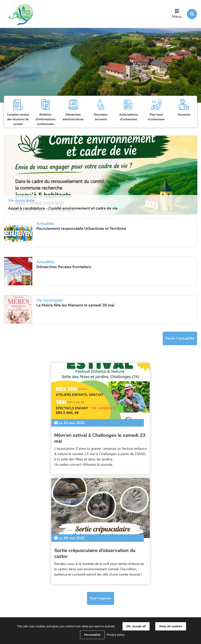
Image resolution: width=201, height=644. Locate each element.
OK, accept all (136, 626)
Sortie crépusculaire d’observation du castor (146, 435)
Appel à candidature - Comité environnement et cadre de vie (63, 208)
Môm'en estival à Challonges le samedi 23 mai (51, 435)
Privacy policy (116, 635)
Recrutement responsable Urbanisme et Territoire (81, 229)
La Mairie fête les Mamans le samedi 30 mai (75, 305)
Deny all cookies (171, 626)
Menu (177, 17)
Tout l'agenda (100, 485)
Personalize (92, 635)
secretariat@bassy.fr (68, 606)
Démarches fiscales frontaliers (64, 267)
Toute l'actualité (180, 338)
